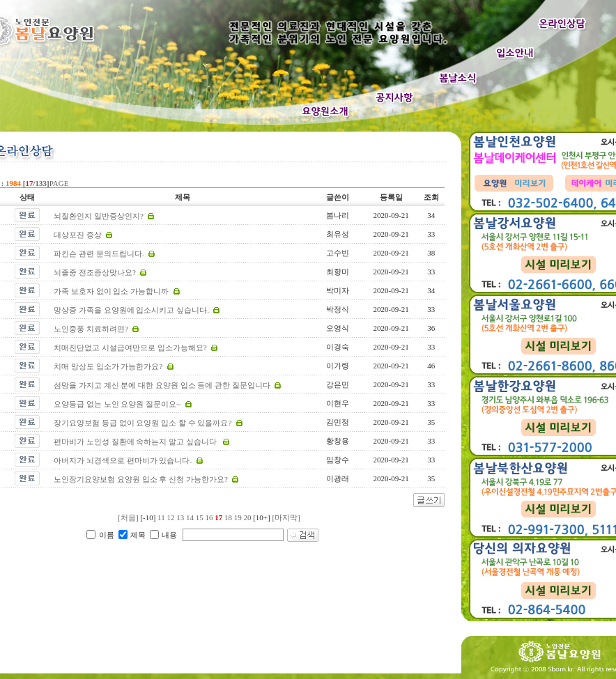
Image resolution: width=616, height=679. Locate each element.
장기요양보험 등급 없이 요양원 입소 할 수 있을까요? (143, 423)
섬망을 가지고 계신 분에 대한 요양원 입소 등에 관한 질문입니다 (162, 385)
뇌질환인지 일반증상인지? (99, 216)
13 (180, 517)
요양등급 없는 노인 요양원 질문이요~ (117, 404)
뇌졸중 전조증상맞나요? (95, 272)
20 (247, 517)
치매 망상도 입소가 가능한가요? (108, 366)
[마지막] (286, 517)
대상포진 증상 (78, 235)
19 (238, 517)
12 (170, 517)
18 (228, 517)
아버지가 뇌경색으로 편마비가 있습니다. (123, 460)
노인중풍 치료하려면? (91, 329)
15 (200, 517)
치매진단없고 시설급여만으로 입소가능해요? (130, 348)
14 (190, 517)
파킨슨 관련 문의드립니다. (99, 253)
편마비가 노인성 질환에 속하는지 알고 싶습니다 (136, 442)
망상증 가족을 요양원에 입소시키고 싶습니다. (131, 310)
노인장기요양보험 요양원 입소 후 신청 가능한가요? (141, 479)
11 (161, 517)
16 (209, 517)
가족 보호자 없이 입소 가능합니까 (111, 291)
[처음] (128, 517)
